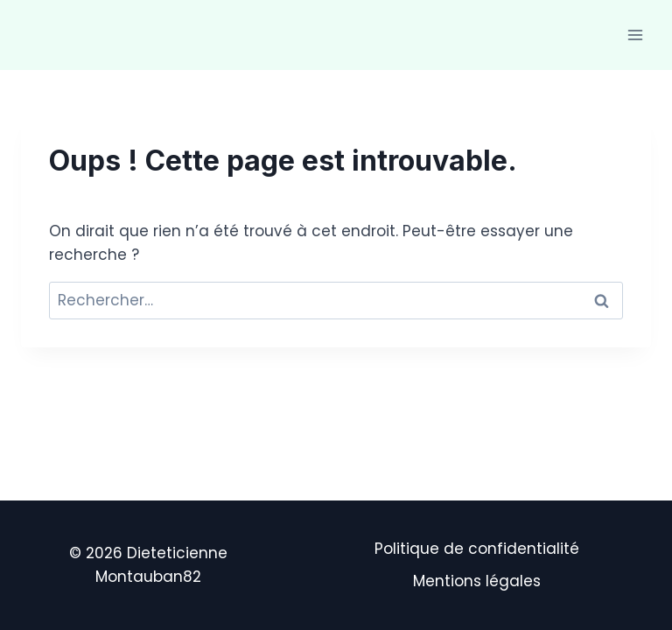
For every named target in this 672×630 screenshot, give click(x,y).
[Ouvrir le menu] (635, 35)
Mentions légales (477, 581)
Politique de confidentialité (477, 549)
